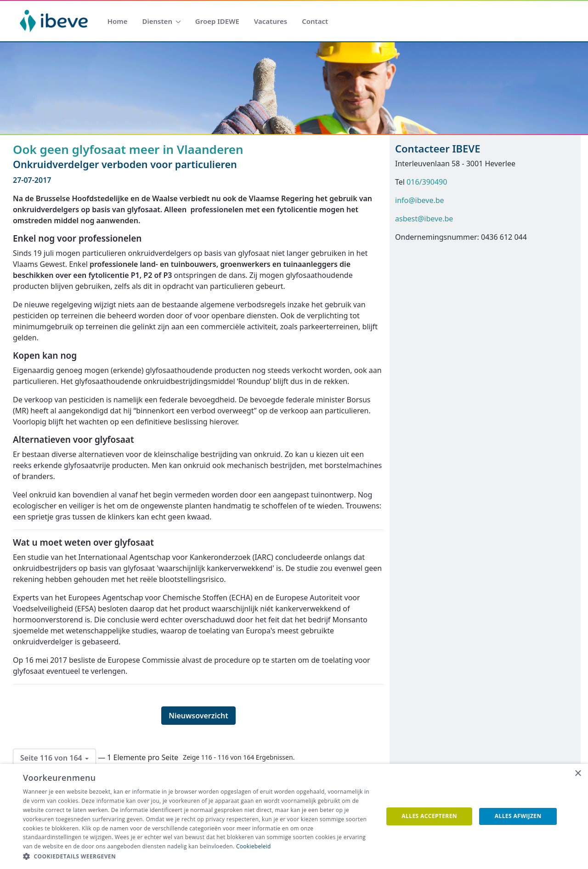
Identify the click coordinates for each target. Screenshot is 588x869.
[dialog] (294, 816)
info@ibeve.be (420, 200)
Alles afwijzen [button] (518, 816)
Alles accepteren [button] (429, 816)
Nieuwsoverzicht (198, 716)
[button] (198, 857)
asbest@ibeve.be (424, 219)
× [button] (578, 774)
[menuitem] (118, 21)
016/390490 (427, 182)
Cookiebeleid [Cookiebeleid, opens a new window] (254, 846)
